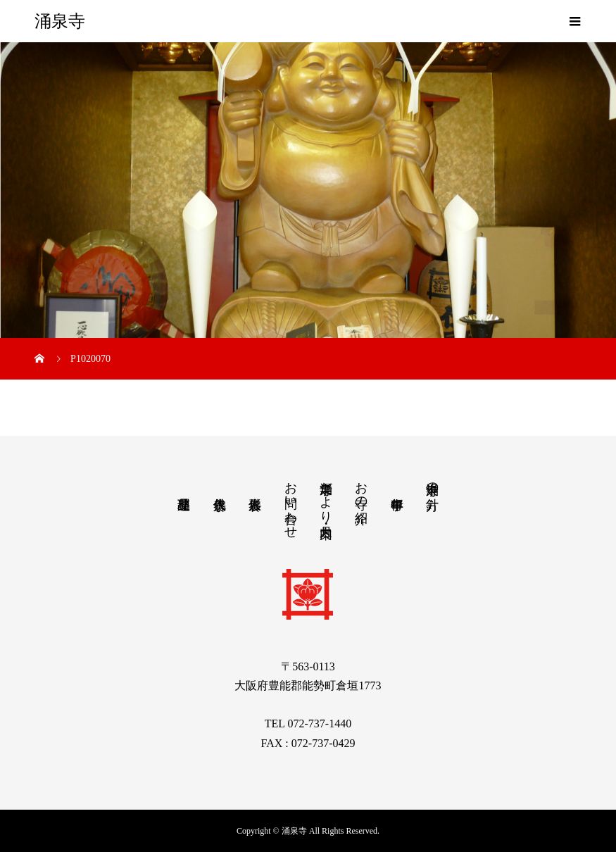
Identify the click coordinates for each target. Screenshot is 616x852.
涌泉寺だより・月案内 (326, 495)
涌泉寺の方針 (432, 481)
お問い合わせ (291, 503)
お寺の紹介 (361, 488)
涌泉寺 (60, 21)
